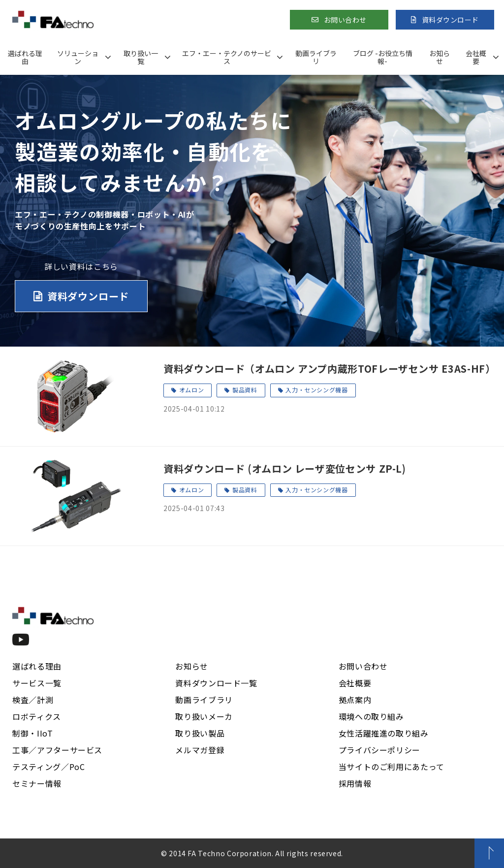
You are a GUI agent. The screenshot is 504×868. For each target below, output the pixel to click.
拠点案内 (355, 700)
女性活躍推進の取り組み (384, 733)
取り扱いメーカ (204, 716)
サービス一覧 (37, 683)
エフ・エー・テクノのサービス (227, 57)
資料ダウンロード (450, 20)
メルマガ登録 (200, 750)
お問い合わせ (345, 20)
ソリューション (78, 57)
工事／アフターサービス (57, 750)
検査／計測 (33, 700)
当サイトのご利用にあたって (392, 767)
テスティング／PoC (48, 767)
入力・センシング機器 (316, 390)
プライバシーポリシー (379, 750)
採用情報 (355, 783)
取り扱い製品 (200, 733)
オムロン (192, 390)
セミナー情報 (37, 783)
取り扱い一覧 (141, 57)
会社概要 (476, 57)
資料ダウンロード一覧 (216, 683)
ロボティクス (37, 716)
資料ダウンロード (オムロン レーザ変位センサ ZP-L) (285, 468)
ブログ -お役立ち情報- (383, 57)
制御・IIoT (32, 733)
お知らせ (440, 57)
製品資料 (245, 390)
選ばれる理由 (25, 57)
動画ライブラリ (316, 57)
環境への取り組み (371, 716)
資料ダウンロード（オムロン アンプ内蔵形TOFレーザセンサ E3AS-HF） (328, 369)
